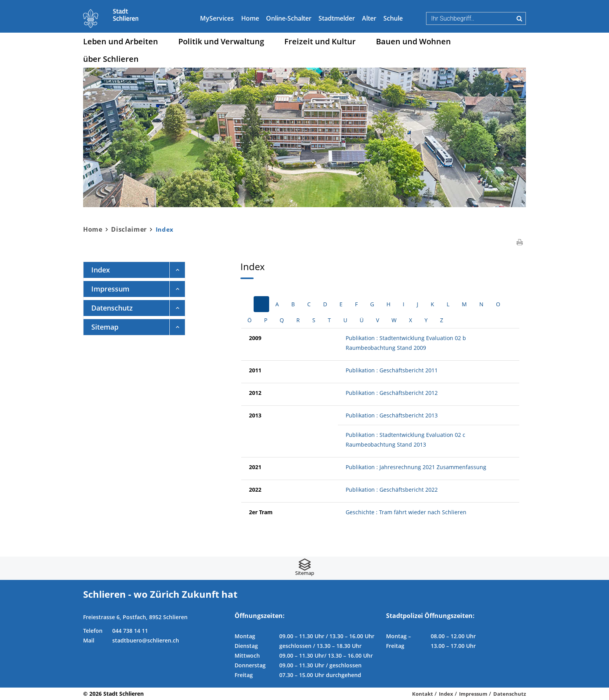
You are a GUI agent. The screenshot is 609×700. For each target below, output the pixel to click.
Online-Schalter (289, 18)
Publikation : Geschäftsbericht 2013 (392, 415)
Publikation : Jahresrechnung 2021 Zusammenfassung (416, 467)
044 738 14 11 (130, 631)
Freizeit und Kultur (320, 41)
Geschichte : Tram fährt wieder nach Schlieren (406, 512)
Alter (369, 18)
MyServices (217, 18)
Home (250, 18)
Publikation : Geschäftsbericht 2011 (392, 370)
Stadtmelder (337, 18)
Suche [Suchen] (519, 18)
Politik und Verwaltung (221, 41)
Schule (393, 18)
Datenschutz (112, 308)
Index (122, 270)
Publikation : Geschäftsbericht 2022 (392, 490)
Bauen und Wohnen (413, 41)
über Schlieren (111, 59)
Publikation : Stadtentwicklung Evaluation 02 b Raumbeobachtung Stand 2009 (406, 343)
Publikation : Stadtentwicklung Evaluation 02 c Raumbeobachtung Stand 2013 (405, 440)
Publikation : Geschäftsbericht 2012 (392, 393)
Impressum (110, 289)
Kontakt (423, 694)
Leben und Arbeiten (121, 41)
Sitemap (105, 327)
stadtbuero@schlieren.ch (146, 640)
